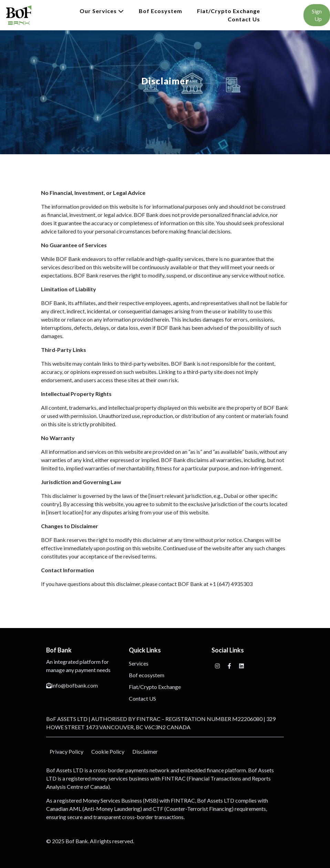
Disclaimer (145, 751)
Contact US (142, 698)
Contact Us (244, 19)
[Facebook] (230, 666)
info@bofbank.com (72, 685)
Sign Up (317, 15)
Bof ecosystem (161, 11)
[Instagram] (218, 666)
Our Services (102, 11)
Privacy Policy (66, 751)
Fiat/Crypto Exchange (229, 11)
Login (282, 15)
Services (139, 663)
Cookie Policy (108, 751)
